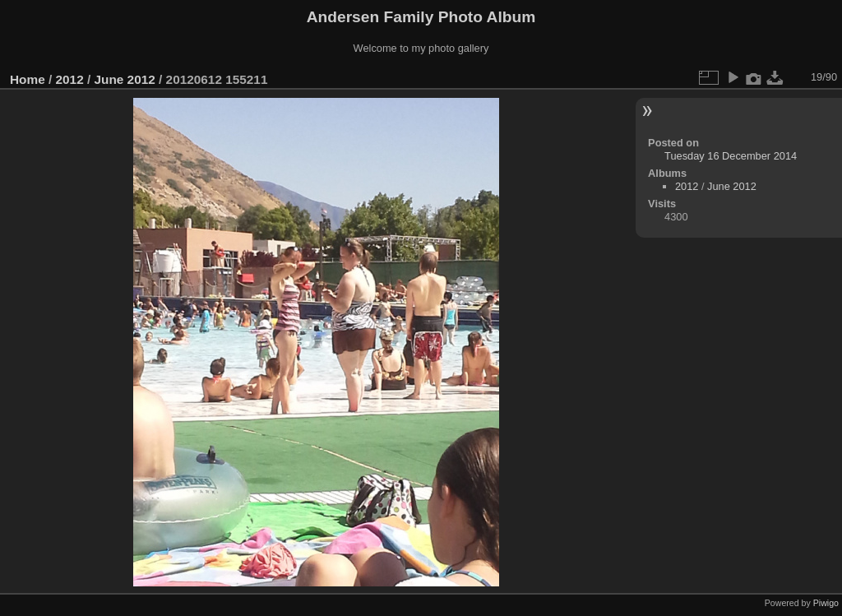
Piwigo (826, 603)
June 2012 (124, 79)
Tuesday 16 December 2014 (731, 156)
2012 (70, 79)
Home (28, 79)
